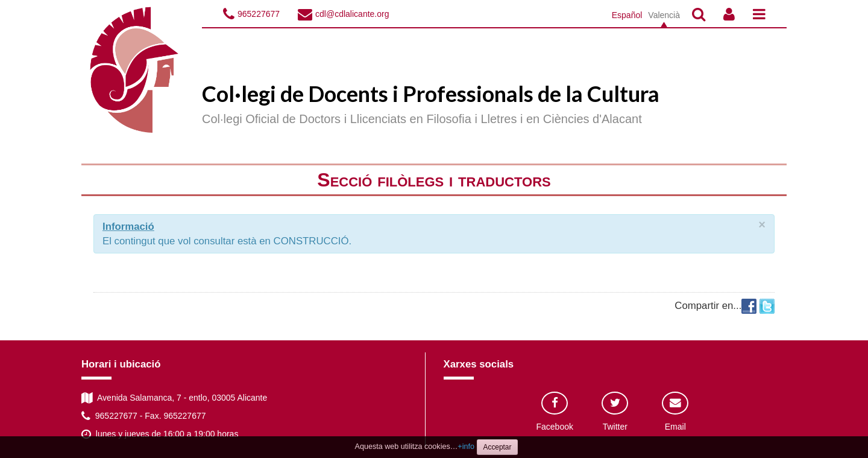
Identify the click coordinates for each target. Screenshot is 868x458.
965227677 (259, 14)
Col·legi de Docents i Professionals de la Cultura (431, 94)
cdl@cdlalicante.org (352, 14)
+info (466, 447)
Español (627, 15)
